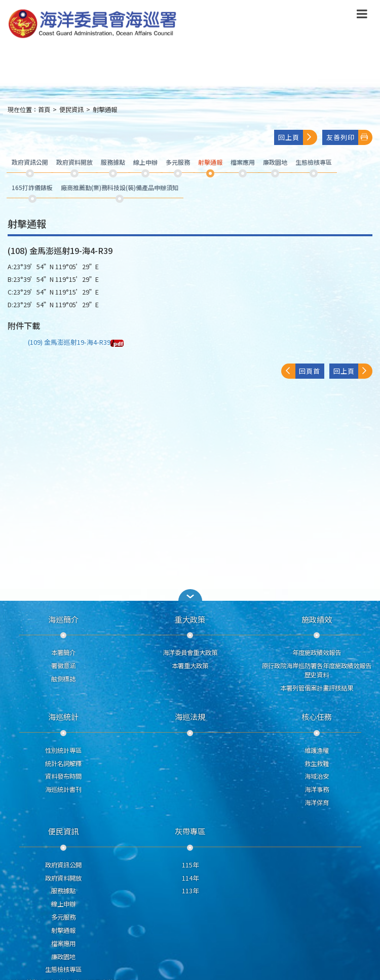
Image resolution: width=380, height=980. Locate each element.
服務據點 (63, 891)
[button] (190, 595)
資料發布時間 (63, 776)
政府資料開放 (63, 878)
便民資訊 (71, 110)
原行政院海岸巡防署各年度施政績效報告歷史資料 (317, 670)
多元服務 (63, 917)
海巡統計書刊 (63, 789)
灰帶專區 (190, 831)
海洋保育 (317, 803)
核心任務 (317, 716)
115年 (190, 865)
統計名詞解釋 (63, 764)
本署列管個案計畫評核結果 (317, 688)
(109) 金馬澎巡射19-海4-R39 (76, 342)
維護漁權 (317, 750)
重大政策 (190, 619)
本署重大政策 (190, 666)
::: (2, 114)
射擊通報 (105, 110)
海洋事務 (317, 789)
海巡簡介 (63, 619)
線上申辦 (63, 904)
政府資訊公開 (63, 865)
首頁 (44, 110)
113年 (190, 891)
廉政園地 (63, 957)
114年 (190, 878)
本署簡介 (63, 652)
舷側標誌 (63, 679)
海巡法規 (190, 716)
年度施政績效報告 (317, 652)
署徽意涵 (63, 666)
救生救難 (317, 764)
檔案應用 (63, 943)
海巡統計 (63, 716)
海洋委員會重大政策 (190, 652)
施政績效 (317, 619)
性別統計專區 (63, 750)
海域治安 (317, 776)
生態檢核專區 (63, 969)
